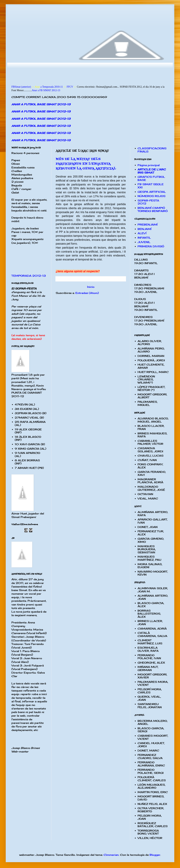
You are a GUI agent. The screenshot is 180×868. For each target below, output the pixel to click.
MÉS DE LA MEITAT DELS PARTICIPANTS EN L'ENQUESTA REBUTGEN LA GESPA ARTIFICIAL (86, 164)
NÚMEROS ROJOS (151, 196)
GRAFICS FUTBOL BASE (151, 178)
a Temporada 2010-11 (51, 87)
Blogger (155, 855)
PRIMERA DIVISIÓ (151, 246)
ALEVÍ (142, 233)
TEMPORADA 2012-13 (29, 276)
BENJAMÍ (144, 229)
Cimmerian (111, 855)
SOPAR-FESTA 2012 (148, 202)
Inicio (91, 287)
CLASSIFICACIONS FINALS (152, 150)
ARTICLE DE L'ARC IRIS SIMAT (152, 171)
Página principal (149, 165)
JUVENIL (144, 242)
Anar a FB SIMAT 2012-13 (46, 90)
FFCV (70, 87)
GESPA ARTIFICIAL (152, 192)
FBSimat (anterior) (21, 87)
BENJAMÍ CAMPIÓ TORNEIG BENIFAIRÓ (153, 209)
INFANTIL (144, 238)
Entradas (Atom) (87, 293)
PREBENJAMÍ (148, 225)
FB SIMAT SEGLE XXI (151, 186)
